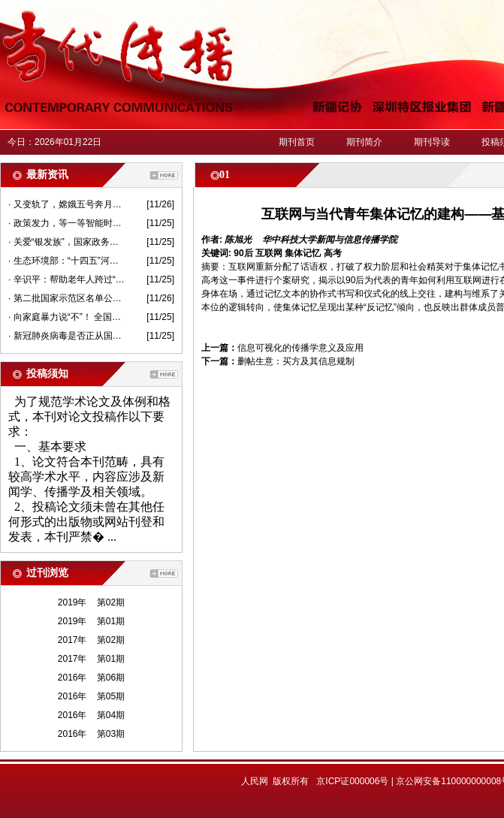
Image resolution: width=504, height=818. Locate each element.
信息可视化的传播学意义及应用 (300, 348)
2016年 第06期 (91, 678)
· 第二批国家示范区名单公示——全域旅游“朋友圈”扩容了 (66, 298)
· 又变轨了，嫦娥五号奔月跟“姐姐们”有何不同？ (66, 204)
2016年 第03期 (91, 734)
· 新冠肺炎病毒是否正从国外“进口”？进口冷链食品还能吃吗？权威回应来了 (66, 336)
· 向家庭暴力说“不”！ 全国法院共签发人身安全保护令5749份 (66, 317)
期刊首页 (297, 142)
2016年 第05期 (91, 696)
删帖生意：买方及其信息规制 (296, 361)
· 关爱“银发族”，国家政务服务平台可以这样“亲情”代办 (66, 242)
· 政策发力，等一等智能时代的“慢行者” (66, 223)
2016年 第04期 (91, 715)
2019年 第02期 (91, 602)
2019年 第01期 (91, 621)
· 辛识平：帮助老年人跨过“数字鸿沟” (66, 279)
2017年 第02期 (91, 640)
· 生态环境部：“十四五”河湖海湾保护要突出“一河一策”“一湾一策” (66, 261)
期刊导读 (432, 142)
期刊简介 (364, 142)
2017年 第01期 (91, 659)
